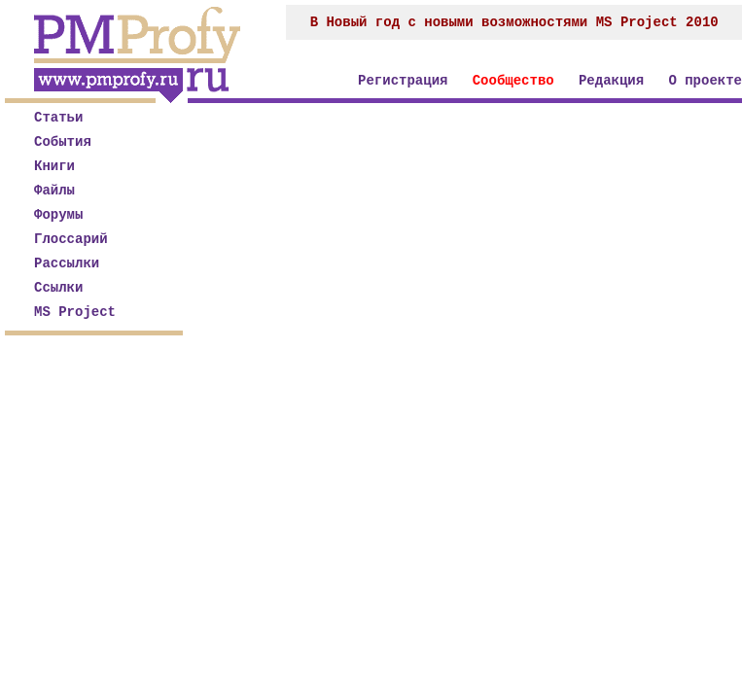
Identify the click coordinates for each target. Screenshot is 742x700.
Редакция (611, 81)
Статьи (58, 118)
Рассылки (67, 263)
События (63, 142)
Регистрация (403, 81)
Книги (54, 166)
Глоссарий (71, 239)
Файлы (54, 191)
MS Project (75, 312)
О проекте (705, 81)
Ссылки (58, 288)
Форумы (58, 215)
